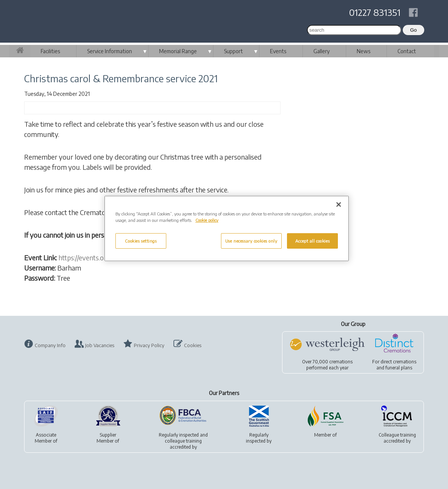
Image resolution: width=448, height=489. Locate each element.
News (364, 51)
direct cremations (398, 362)
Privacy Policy (149, 345)
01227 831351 (375, 12)
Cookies (193, 345)
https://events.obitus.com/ (97, 258)
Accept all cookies (312, 241)
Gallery (321, 51)
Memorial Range (178, 51)
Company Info (50, 345)
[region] (227, 228)
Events (278, 51)
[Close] (339, 205)
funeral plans (399, 368)
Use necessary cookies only (251, 241)
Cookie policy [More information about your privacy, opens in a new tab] (207, 220)
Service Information (110, 51)
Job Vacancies (100, 345)
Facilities (50, 51)
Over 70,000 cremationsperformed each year (327, 365)
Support (233, 51)
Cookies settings (141, 241)
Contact (407, 51)
